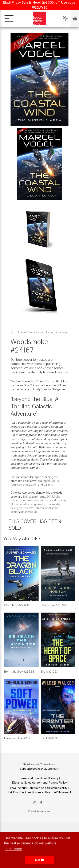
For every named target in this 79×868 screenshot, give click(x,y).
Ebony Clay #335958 (54, 605)
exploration (30, 485)
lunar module (29, 512)
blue (56, 481)
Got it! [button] (39, 860)
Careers (38, 792)
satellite (25, 504)
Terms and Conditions (33, 778)
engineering (39, 504)
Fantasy (63, 332)
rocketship (54, 504)
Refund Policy (58, 783)
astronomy (38, 497)
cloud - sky (46, 500)
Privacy (54, 778)
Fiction (19, 332)
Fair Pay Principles (20, 792)
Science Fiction (35, 332)
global (14, 504)
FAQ (13, 788)
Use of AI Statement (58, 792)
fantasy (47, 481)
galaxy (48, 485)
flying (27, 497)
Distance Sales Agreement (29, 783)
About (22, 788)
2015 (50, 497)
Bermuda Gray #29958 (19, 672)
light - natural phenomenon (36, 498)
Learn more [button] (13, 849)
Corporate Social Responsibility (48, 788)
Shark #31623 (49, 672)
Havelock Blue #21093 (19, 738)
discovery (60, 500)
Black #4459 (49, 738)
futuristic (16, 485)
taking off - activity (22, 508)
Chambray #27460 (17, 605)
